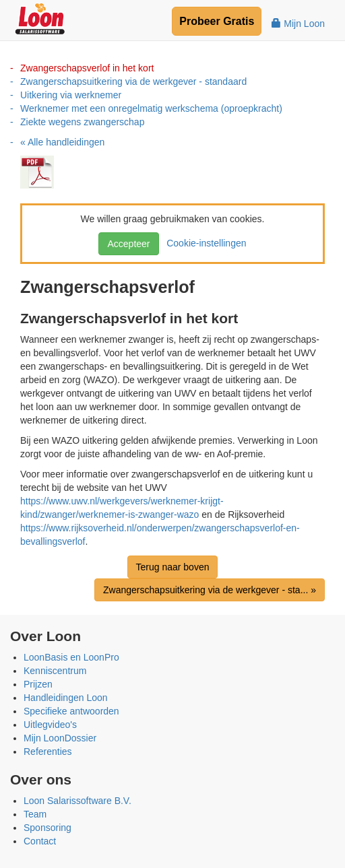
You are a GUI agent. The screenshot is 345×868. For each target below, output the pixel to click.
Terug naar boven (173, 567)
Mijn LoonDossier (60, 738)
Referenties (48, 752)
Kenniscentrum (55, 671)
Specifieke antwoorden (71, 711)
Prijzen (38, 684)
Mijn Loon (298, 24)
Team (35, 814)
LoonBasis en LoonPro (71, 657)
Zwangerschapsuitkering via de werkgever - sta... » (210, 590)
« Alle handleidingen (62, 142)
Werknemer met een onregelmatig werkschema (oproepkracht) (151, 108)
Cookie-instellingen (203, 243)
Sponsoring (48, 828)
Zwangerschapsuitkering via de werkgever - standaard (133, 81)
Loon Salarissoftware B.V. (77, 801)
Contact (40, 841)
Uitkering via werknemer (71, 95)
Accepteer (128, 244)
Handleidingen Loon (66, 698)
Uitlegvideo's (50, 725)
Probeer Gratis (217, 21)
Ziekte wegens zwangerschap (82, 122)
